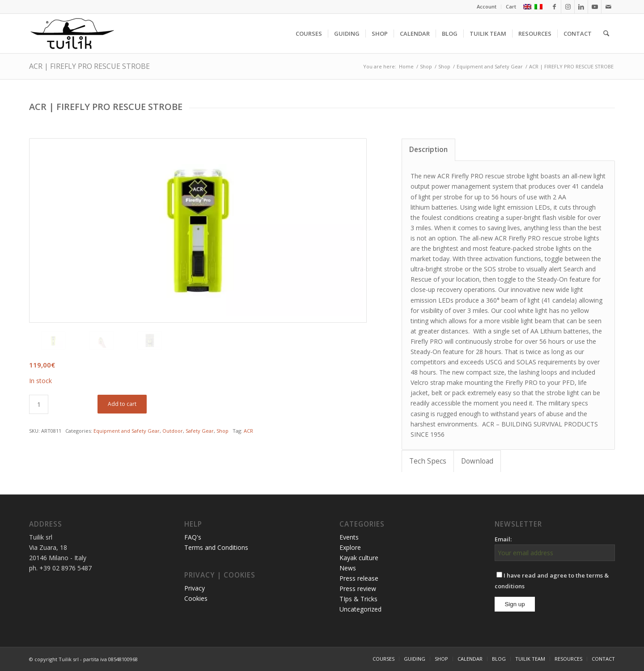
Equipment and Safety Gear (127, 431)
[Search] (606, 34)
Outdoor (173, 431)
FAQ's (193, 537)
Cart (511, 6)
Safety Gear (200, 431)
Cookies (196, 598)
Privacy (195, 588)
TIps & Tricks (358, 599)
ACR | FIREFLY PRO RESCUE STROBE (89, 66)
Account (487, 6)
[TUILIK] (72, 34)
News (348, 568)
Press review (358, 589)
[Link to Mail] (608, 7)
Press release (359, 578)
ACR (248, 431)
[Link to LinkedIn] (581, 7)
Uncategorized (360, 609)
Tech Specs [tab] (428, 461)
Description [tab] (428, 150)
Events (349, 537)
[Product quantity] (39, 404)
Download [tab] (477, 461)
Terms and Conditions (216, 547)
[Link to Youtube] (595, 7)
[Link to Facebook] (554, 7)
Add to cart (122, 404)
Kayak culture (359, 558)
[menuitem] (487, 7)
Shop (222, 431)
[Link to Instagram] (568, 7)
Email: (503, 539)
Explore (350, 547)
